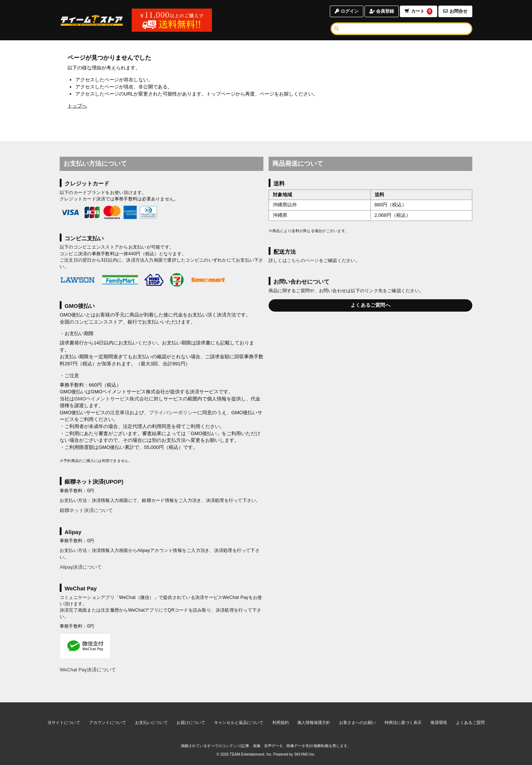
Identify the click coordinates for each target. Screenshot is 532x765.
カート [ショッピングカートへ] (419, 11)
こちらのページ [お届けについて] (303, 260)
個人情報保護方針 (314, 722)
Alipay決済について (81, 567)
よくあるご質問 (470, 722)
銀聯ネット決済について (86, 510)
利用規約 (281, 722)
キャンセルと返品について (239, 722)
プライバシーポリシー (173, 413)
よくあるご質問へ (370, 305)
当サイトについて (64, 722)
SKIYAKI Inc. (305, 754)
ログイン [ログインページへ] (346, 11)
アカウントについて (108, 722)
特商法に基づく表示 (403, 722)
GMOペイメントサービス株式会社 (112, 399)
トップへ (77, 106)
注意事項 (120, 413)
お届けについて (191, 722)
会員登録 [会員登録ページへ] (382, 11)
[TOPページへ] (92, 20)
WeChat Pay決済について (88, 670)
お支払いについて (151, 722)
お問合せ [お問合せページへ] (455, 11)
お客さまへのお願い (358, 722)
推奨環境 (439, 722)
